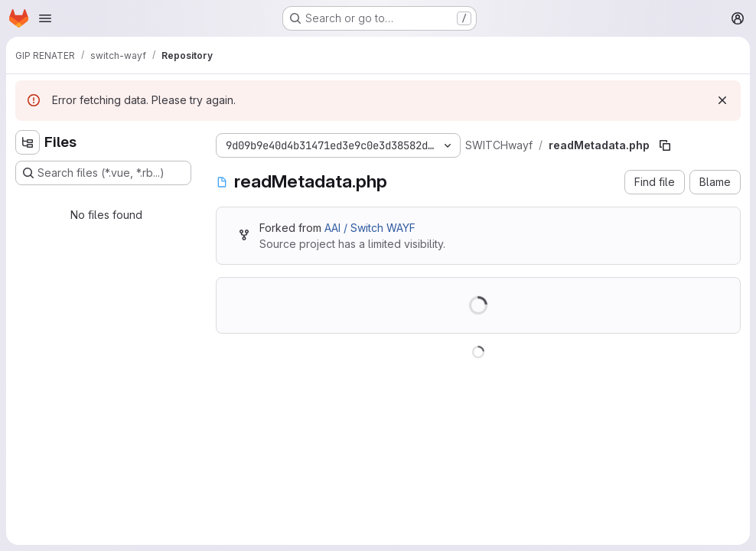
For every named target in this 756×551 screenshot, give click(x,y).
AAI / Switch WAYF (370, 228)
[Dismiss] (722, 100)
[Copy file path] (665, 145)
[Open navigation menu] (45, 18)
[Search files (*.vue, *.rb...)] (103, 173)
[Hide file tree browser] (28, 142)
